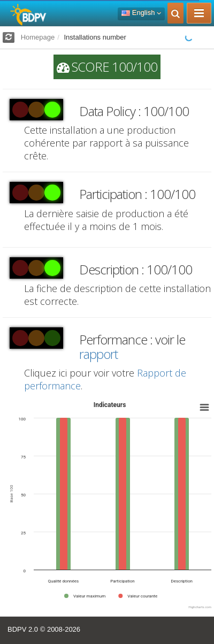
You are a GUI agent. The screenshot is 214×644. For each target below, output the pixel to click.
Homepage (38, 37)
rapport (98, 354)
